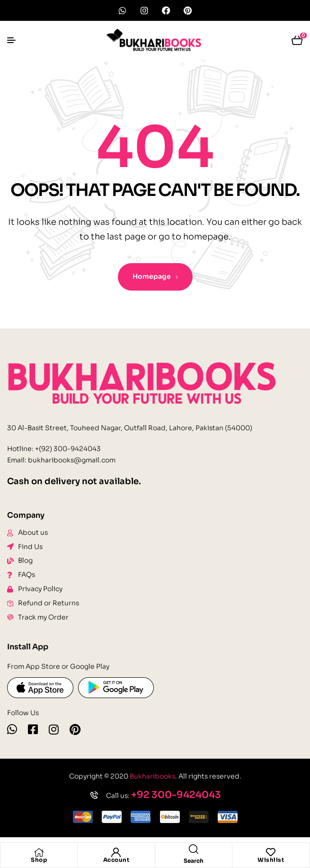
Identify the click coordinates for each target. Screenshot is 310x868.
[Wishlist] (271, 852)
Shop (39, 860)
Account (116, 860)
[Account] (116, 852)
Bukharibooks (152, 776)
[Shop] (39, 852)
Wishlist (271, 860)
